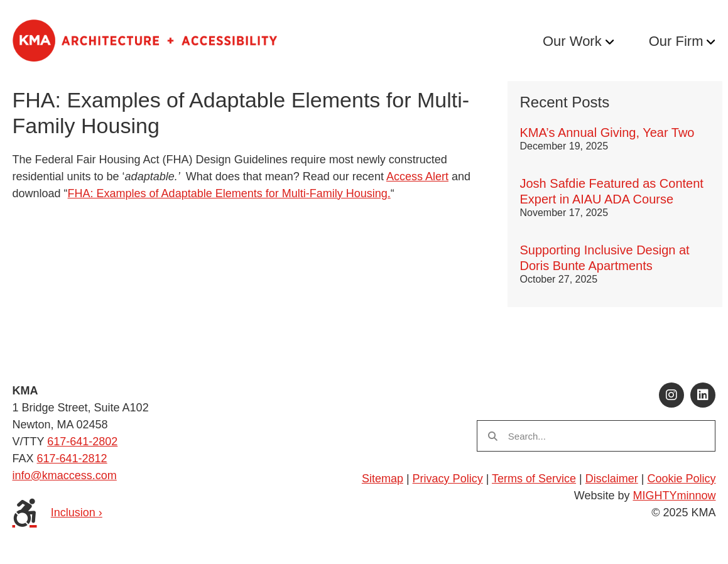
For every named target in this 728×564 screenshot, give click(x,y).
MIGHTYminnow (674, 496)
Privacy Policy (448, 479)
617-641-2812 (72, 458)
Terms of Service (534, 479)
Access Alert (417, 176)
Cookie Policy (681, 479)
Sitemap (383, 479)
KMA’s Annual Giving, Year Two (607, 133)
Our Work (572, 41)
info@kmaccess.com (65, 475)
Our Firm (676, 41)
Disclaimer (612, 479)
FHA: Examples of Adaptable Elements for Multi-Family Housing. (229, 193)
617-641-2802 (82, 442)
